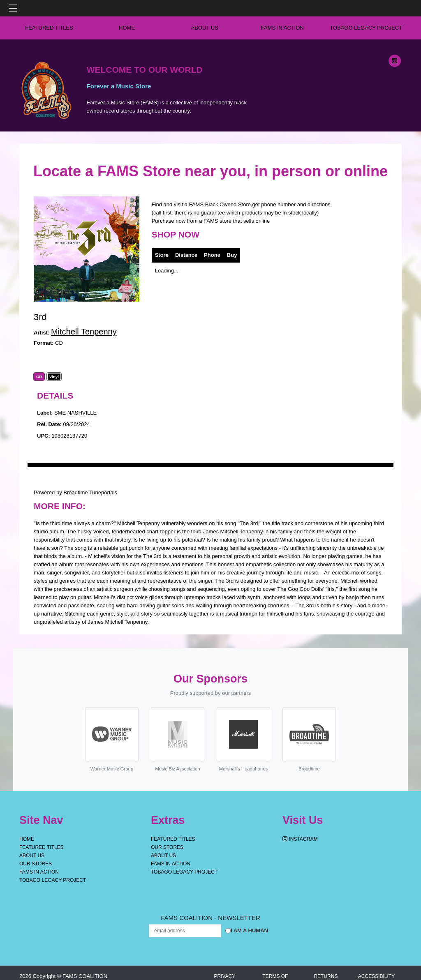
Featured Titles (49, 28)
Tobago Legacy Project (366, 28)
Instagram (300, 839)
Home (27, 839)
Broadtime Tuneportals (90, 492)
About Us (205, 28)
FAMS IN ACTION (282, 28)
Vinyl (54, 377)
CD (39, 377)
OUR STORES (36, 864)
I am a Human (249, 930)
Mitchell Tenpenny (84, 332)
